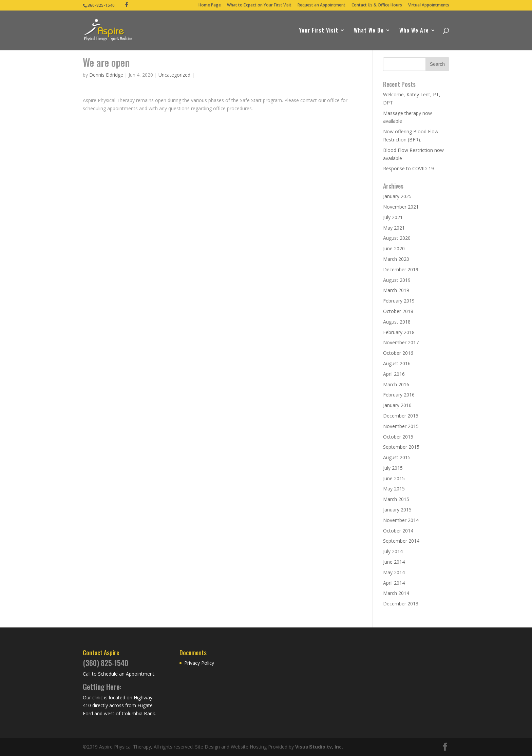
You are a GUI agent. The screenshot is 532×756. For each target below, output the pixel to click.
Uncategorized (174, 75)
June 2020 (394, 248)
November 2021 (401, 207)
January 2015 (397, 510)
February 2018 (399, 332)
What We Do (369, 31)
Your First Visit (319, 31)
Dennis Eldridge (106, 75)
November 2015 (401, 426)
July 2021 (393, 217)
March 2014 (396, 593)
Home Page (210, 5)
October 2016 (398, 353)
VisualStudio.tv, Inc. (319, 747)
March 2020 (396, 259)
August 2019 (397, 280)
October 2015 (398, 437)
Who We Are (414, 31)
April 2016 (394, 374)
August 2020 (397, 238)
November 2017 (401, 342)
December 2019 (401, 269)
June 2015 (394, 478)
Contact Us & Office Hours (377, 5)
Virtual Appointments (429, 5)
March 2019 (396, 290)
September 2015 (401, 447)
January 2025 (397, 196)
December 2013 (401, 604)
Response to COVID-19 (408, 168)
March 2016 (396, 384)
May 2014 (394, 572)
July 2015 (393, 468)
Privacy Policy (199, 663)
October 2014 (398, 531)
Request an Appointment (321, 5)
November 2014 (401, 520)
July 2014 (393, 551)
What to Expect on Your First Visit (259, 5)
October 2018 (398, 311)
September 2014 (401, 541)
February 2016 (399, 395)
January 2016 (397, 405)
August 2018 (397, 322)
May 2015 (394, 489)
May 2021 (394, 228)
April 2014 (394, 583)
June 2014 (394, 562)
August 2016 (397, 363)
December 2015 (401, 416)
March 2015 (396, 499)
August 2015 (397, 457)
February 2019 (399, 301)
